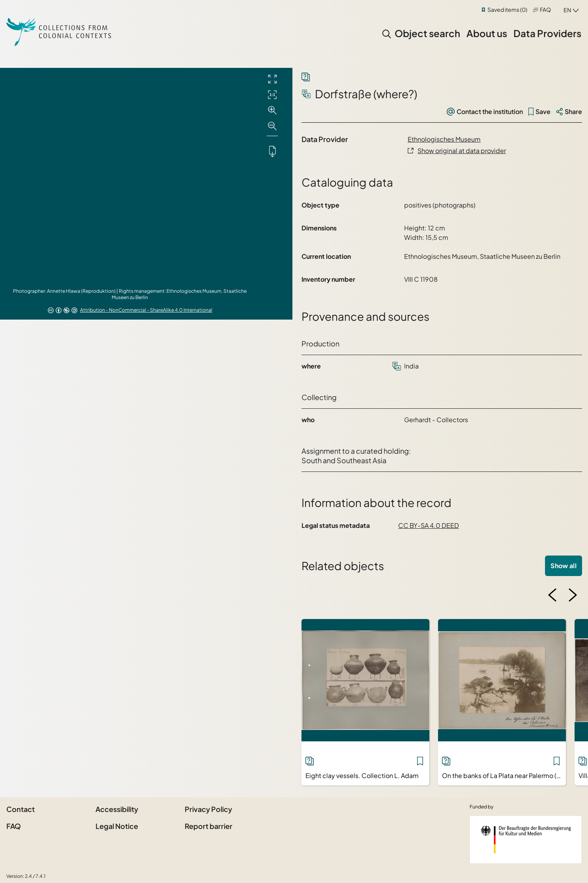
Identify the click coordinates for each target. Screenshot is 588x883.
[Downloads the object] (272, 151)
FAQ (545, 9)
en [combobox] (567, 10)
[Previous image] (552, 595)
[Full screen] (272, 79)
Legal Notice (117, 826)
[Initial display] (272, 95)
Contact (21, 809)
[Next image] (573, 595)
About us (487, 33)
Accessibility (117, 809)
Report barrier (209, 826)
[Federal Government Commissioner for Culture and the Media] (526, 840)
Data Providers (547, 33)
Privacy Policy (208, 809)
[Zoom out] (272, 126)
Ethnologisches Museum (444, 139)
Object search (427, 33)
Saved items (507, 9)
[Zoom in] (272, 110)
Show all (564, 566)
